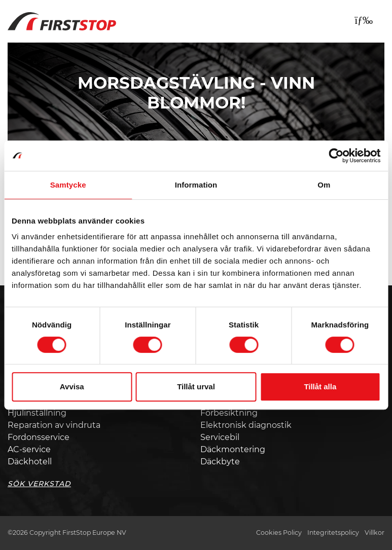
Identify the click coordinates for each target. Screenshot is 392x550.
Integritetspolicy (333, 533)
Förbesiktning (229, 413)
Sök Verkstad (39, 484)
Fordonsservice (39, 437)
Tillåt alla (320, 387)
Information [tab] (196, 185)
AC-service (29, 449)
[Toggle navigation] (364, 20)
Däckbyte (220, 462)
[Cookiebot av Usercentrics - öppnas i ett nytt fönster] (336, 156)
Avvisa (72, 387)
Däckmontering (233, 449)
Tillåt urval (196, 387)
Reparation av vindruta (54, 425)
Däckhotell (30, 462)
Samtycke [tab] (68, 185)
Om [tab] (324, 185)
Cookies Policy (279, 533)
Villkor (375, 533)
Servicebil (220, 437)
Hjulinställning (37, 413)
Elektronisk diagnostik (246, 425)
